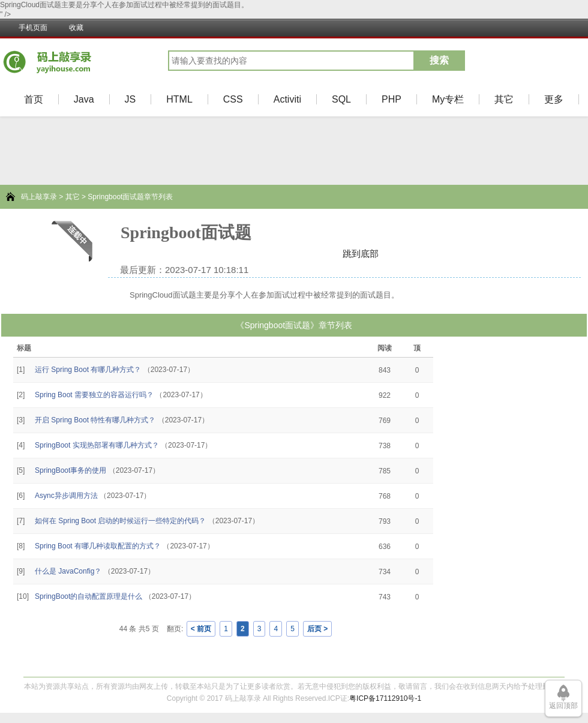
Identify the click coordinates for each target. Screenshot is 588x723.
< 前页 (201, 629)
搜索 (439, 60)
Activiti (287, 99)
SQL (341, 99)
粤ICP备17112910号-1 (385, 698)
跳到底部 (361, 253)
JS (130, 99)
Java (84, 99)
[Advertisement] (42, 513)
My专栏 (448, 99)
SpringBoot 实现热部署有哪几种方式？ (97, 445)
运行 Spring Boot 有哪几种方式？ (88, 370)
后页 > (317, 629)
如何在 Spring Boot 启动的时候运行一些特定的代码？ (120, 521)
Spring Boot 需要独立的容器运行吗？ (94, 395)
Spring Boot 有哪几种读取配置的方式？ (98, 546)
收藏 (76, 28)
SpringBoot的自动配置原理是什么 (88, 596)
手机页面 (33, 28)
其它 (504, 99)
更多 (554, 99)
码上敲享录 (39, 197)
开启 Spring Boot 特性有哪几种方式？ (95, 420)
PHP (391, 99)
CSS (233, 99)
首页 (34, 99)
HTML (179, 99)
